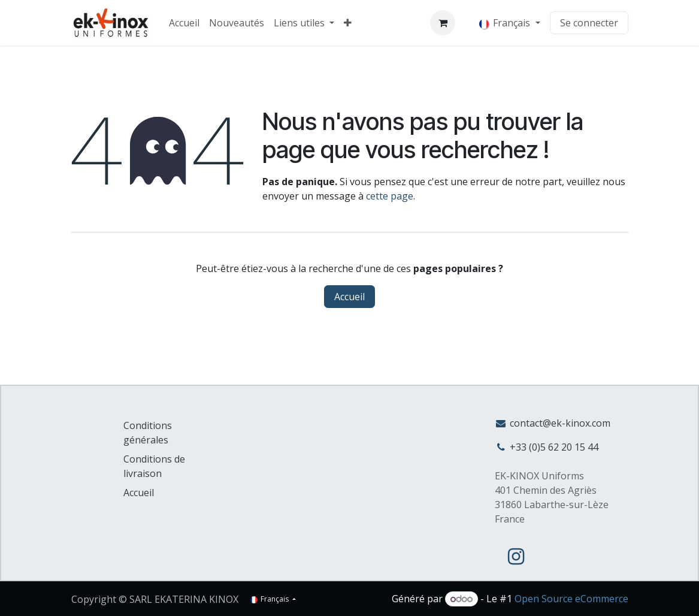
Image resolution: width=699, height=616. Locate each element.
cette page (390, 196)
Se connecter (589, 23)
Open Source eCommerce (571, 599)
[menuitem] (184, 23)
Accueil (349, 297)
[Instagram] (516, 557)
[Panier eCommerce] (443, 23)
